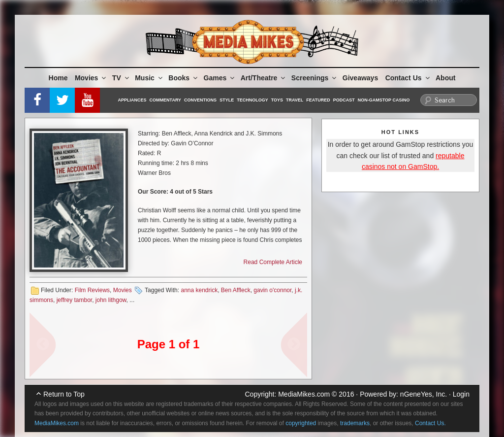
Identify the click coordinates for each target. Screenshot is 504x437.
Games (220, 78)
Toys (277, 100)
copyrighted (301, 423)
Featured (318, 100)
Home (58, 78)
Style (227, 100)
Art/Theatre (264, 78)
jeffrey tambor (74, 300)
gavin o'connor (272, 290)
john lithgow (111, 300)
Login (461, 394)
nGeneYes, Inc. (424, 394)
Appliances (132, 100)
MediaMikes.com (304, 394)
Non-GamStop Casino (384, 100)
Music (149, 78)
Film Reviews (92, 290)
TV (121, 78)
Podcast (344, 100)
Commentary (166, 100)
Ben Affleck (236, 290)
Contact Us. (430, 423)
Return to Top (64, 394)
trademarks (355, 423)
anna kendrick (199, 290)
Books (184, 78)
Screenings (315, 78)
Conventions (200, 100)
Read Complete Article (273, 262)
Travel (295, 100)
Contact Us (408, 78)
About (445, 78)
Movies (91, 78)
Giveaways (360, 78)
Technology (252, 100)
